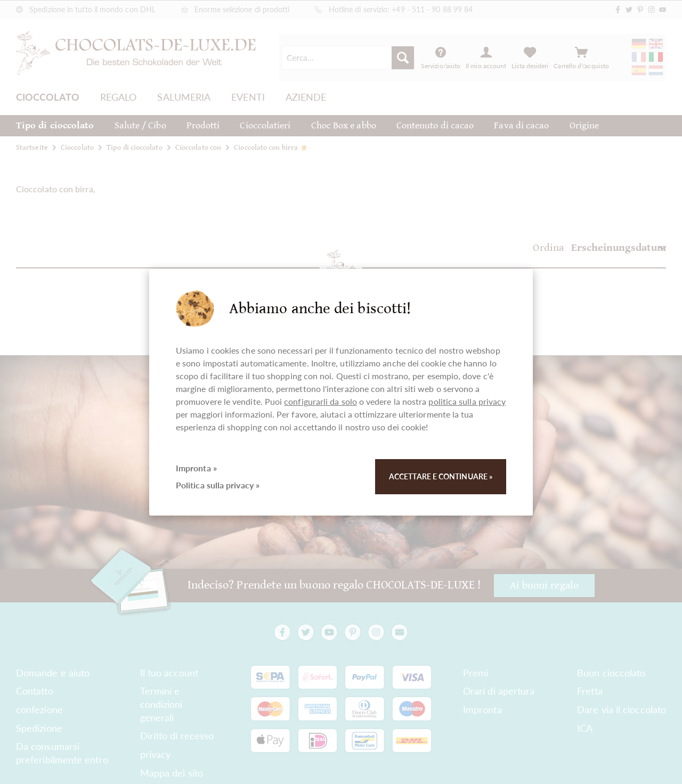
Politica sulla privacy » (218, 485)
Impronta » (196, 468)
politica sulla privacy (467, 401)
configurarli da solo (320, 401)
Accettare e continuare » (441, 476)
